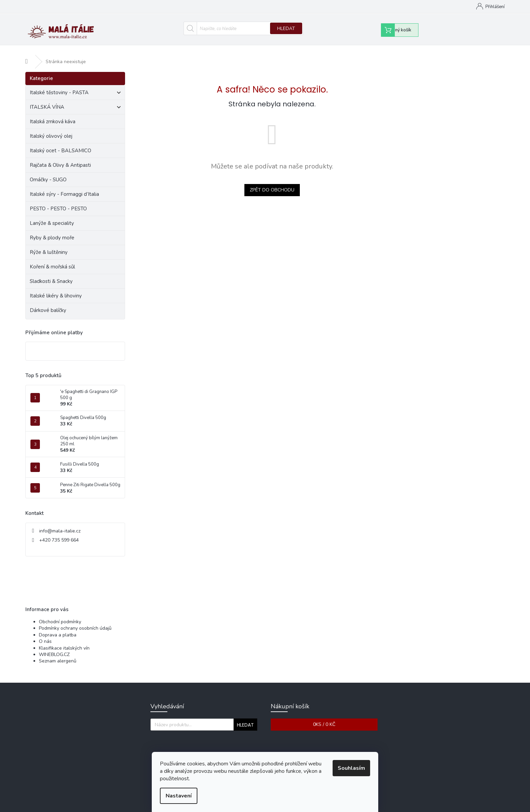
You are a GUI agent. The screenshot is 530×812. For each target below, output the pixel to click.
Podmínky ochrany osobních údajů (75, 622)
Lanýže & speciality (53, 217)
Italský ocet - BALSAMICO (61, 144)
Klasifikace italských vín (64, 642)
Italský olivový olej (52, 130)
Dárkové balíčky (49, 304)
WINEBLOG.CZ (54, 648)
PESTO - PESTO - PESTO (59, 202)
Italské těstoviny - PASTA (75, 87)
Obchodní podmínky (258, 7)
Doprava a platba (58, 628)
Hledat (286, 29)
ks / (324, 718)
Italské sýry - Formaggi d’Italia (65, 188)
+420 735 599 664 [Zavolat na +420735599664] (59, 534)
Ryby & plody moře (53, 231)
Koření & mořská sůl (53, 260)
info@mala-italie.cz (60, 525)
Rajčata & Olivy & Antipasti (61, 159)
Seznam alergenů (58, 655)
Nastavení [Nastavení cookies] (179, 796)
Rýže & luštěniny (49, 246)
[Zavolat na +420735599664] (75, 8)
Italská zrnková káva (53, 115)
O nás (45, 635)
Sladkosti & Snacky (52, 275)
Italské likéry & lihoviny (56, 289)
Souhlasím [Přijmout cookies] (351, 768)
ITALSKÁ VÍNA (75, 102)
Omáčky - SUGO (49, 173)
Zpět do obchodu (272, 184)
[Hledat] (244, 28)
